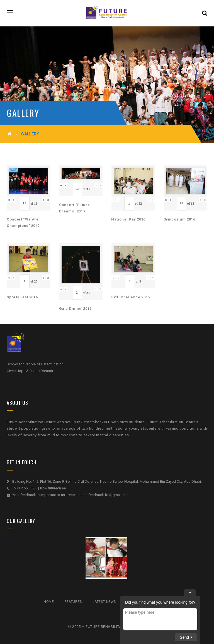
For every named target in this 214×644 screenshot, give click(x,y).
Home (49, 602)
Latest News (104, 602)
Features (73, 602)
